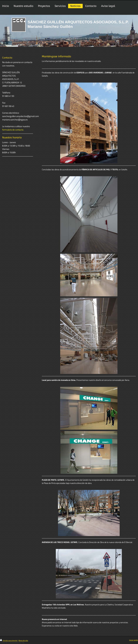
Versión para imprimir (9, 640)
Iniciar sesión (134, 640)
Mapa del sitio (23, 640)
